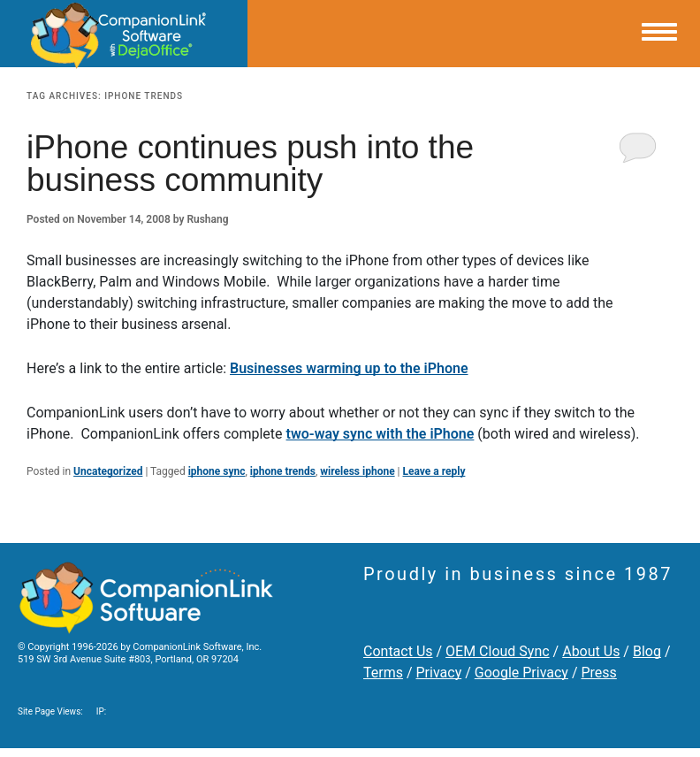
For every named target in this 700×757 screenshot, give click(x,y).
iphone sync (217, 471)
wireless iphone (357, 471)
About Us (591, 651)
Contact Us (398, 651)
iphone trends (283, 471)
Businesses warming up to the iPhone (349, 368)
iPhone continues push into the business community (250, 164)
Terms (383, 673)
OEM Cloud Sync (498, 651)
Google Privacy (521, 673)
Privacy (439, 673)
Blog (647, 651)
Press (598, 673)
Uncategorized (108, 471)
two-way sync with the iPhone (380, 434)
